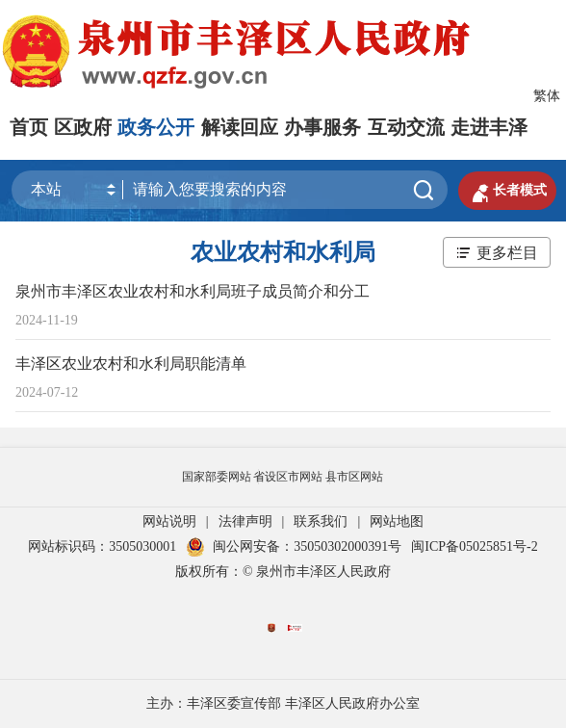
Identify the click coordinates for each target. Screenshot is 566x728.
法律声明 (245, 521)
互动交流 (406, 127)
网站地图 (397, 521)
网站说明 (169, 521)
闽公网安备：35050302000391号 (294, 546)
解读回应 (240, 127)
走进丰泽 (489, 127)
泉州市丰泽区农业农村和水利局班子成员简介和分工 (193, 291)
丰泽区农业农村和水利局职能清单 (131, 364)
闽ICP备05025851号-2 (474, 546)
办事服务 (322, 127)
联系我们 (321, 521)
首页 (29, 127)
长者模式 (507, 191)
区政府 (83, 127)
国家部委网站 (217, 477)
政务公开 (156, 127)
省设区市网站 (288, 477)
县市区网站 (354, 477)
